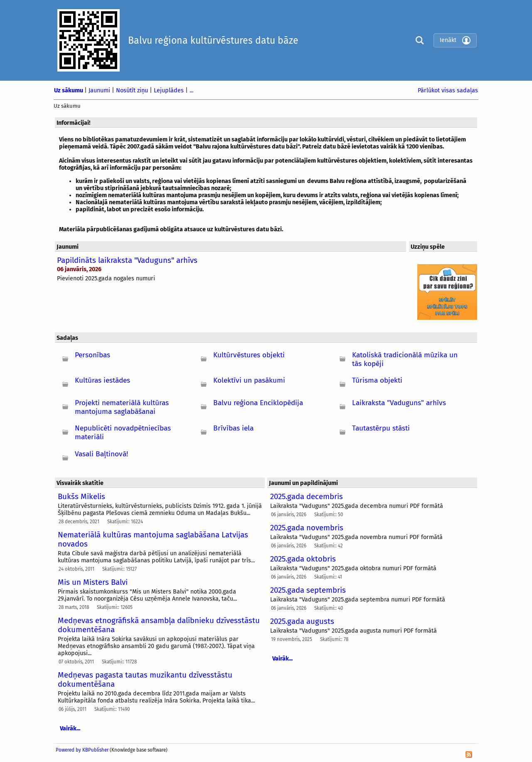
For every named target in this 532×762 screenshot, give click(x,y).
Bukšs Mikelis (81, 497)
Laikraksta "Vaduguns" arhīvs (399, 403)
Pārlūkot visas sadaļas (448, 90)
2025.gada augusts (302, 621)
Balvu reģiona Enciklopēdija (258, 403)
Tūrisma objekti (377, 380)
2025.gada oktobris (303, 559)
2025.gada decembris (307, 497)
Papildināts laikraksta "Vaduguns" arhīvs (127, 260)
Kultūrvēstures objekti (249, 355)
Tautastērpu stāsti (381, 428)
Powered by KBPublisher (82, 750)
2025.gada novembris (307, 528)
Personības (92, 355)
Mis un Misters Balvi (93, 582)
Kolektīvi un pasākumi (249, 380)
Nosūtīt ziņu (133, 90)
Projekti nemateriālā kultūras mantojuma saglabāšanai (122, 407)
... (191, 90)
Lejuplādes (170, 90)
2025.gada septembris (308, 590)
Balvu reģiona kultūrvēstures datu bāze (213, 40)
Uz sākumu (69, 90)
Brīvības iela (233, 428)
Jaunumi (100, 90)
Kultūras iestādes (102, 380)
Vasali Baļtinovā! (101, 454)
